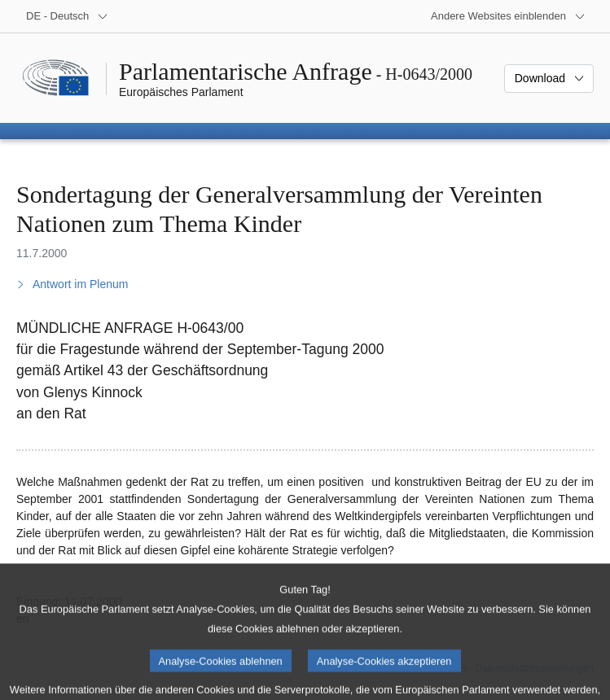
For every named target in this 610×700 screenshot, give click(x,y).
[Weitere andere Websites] (508, 16)
